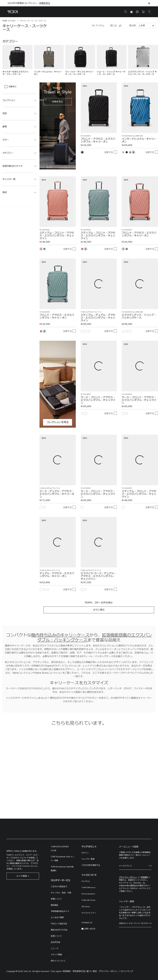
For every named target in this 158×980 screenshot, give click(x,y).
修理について (56, 899)
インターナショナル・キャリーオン (139, 140)
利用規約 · (67, 971)
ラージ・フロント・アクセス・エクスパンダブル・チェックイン (98, 400)
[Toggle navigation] (149, 12)
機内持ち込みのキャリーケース (60, 635)
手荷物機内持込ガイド (60, 911)
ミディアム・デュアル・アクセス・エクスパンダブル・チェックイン (98, 318)
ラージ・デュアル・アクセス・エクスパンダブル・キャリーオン (57, 494)
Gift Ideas (86, 907)
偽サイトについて (58, 961)
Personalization (88, 894)
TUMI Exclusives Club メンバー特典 (62, 859)
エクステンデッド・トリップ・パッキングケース (139, 316)
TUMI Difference (88, 888)
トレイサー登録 (88, 859)
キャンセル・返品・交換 (61, 893)
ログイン (85, 853)
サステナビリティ (89, 913)
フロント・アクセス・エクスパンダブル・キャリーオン (98, 140)
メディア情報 (56, 955)
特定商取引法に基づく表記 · (85, 971)
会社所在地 (55, 942)
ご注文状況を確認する (91, 865)
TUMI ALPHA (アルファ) (91, 312)
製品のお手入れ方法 (59, 930)
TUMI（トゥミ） (9, 21)
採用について (56, 936)
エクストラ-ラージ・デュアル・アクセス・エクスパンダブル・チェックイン (99, 576)
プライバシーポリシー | (110, 971)
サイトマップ (127, 971)
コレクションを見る (58, 422)
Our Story (86, 881)
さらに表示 (99, 610)
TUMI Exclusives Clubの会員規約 (62, 869)
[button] (19, 100)
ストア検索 (22, 876)
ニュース (54, 948)
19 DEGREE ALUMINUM (132, 136)
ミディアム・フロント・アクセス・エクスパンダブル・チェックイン (57, 236)
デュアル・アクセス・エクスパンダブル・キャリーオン (57, 575)
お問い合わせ (90, 929)
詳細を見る (45, 3)
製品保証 (54, 905)
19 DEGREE (86, 136)
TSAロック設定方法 (59, 924)
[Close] (149, 3)
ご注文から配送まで (59, 887)
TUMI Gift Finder (88, 900)
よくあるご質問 (57, 917)
